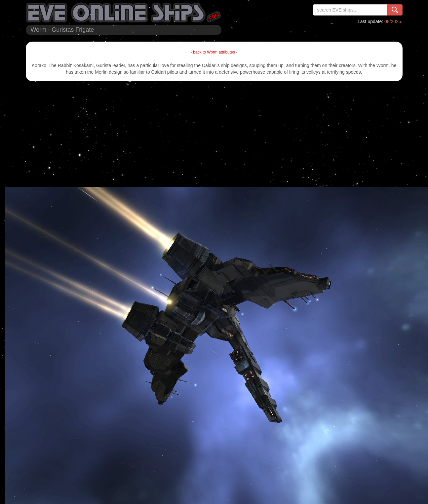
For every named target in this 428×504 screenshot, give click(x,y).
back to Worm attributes (214, 52)
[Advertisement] (214, 134)
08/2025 (393, 21)
